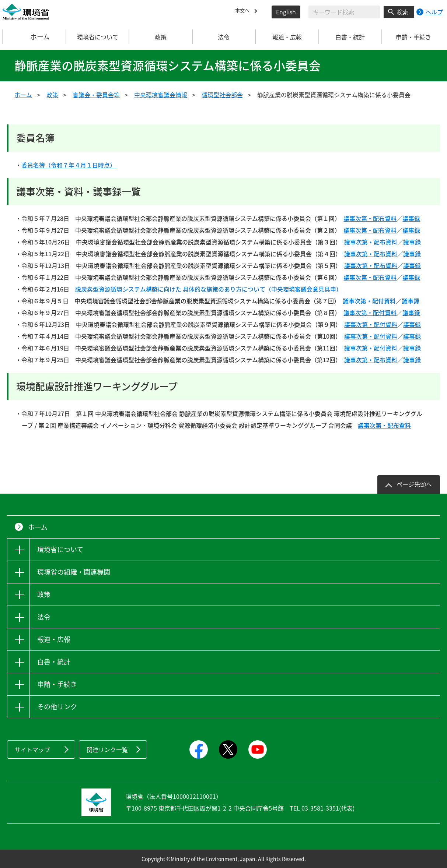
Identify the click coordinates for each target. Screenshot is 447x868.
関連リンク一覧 (107, 749)
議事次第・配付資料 (369, 301)
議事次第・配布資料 (370, 218)
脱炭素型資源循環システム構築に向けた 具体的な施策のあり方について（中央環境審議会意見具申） (209, 289)
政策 (52, 95)
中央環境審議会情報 (161, 95)
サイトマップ (32, 749)
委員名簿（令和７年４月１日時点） (69, 165)
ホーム (34, 37)
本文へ (244, 12)
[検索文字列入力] (344, 12)
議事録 (411, 218)
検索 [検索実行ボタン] (403, 12)
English (286, 12)
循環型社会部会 (222, 95)
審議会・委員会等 (96, 95)
